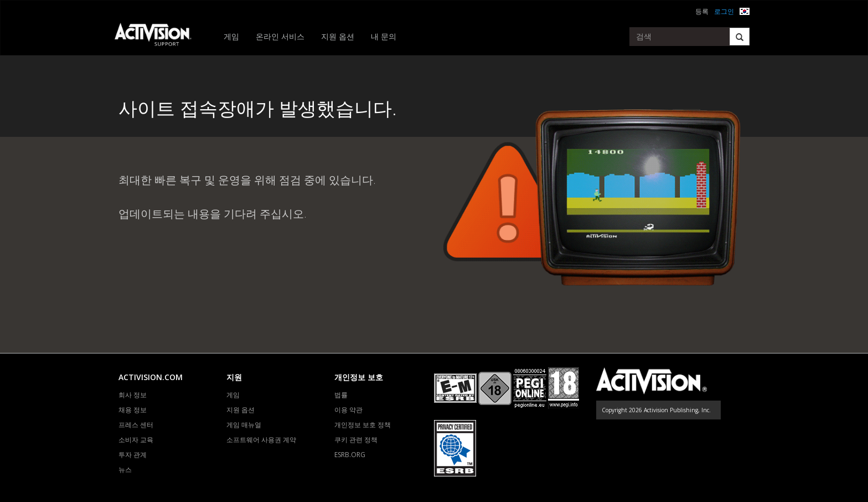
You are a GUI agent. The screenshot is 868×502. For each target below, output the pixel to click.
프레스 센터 (136, 425)
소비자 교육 (136, 440)
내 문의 (384, 36)
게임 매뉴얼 (244, 425)
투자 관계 (133, 455)
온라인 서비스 (280, 36)
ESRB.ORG (350, 455)
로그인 (724, 11)
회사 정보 (133, 395)
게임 (231, 36)
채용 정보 (133, 410)
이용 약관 (348, 410)
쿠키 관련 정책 (356, 440)
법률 (341, 395)
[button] (745, 10)
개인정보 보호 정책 (363, 425)
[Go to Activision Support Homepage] (159, 37)
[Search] (740, 37)
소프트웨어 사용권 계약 (261, 440)
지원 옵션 (338, 36)
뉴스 (125, 470)
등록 (702, 11)
